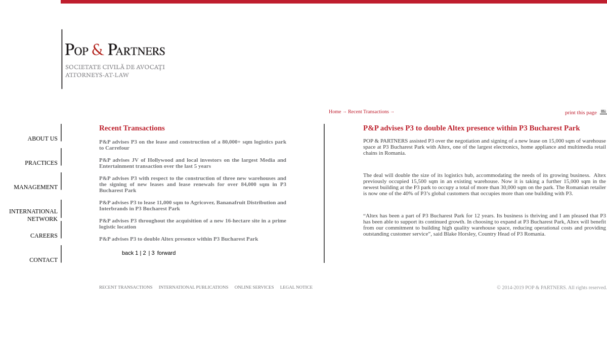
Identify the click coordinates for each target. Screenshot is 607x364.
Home (335, 111)
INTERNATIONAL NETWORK (33, 215)
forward (167, 253)
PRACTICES (41, 163)
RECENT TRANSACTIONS (126, 287)
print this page (581, 112)
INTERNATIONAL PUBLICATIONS (194, 287)
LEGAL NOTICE (296, 287)
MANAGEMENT (36, 187)
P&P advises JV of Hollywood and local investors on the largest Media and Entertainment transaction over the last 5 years (193, 163)
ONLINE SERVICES (254, 287)
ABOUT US (43, 139)
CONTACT (44, 260)
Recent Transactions (368, 111)
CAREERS (44, 236)
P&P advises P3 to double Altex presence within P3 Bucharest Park (179, 239)
